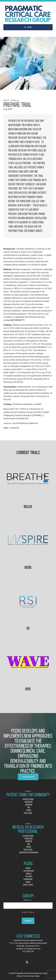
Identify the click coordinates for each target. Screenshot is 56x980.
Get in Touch (28, 884)
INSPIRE (28, 567)
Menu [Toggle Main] (28, 27)
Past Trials (28, 813)
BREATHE (28, 506)
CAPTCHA (28, 912)
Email (28, 900)
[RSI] (28, 601)
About (28, 868)
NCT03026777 (18, 320)
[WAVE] (28, 662)
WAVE (28, 689)
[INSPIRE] (28, 541)
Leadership (28, 879)
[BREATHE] (28, 480)
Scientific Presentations (29, 852)
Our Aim (29, 876)
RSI (28, 628)
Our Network (29, 871)
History (29, 873)
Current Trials (28, 799)
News (28, 882)
